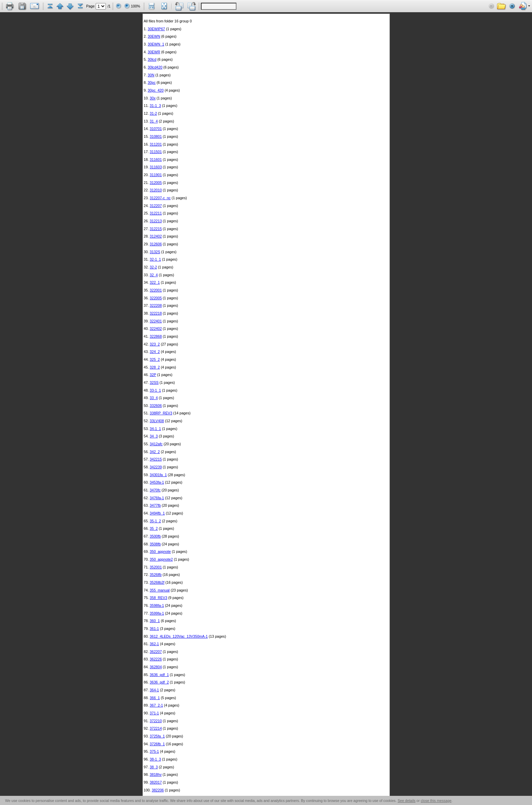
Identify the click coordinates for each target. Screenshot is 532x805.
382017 (156, 782)
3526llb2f (157, 582)
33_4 (154, 398)
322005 (156, 298)
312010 (156, 190)
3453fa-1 (157, 482)
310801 (156, 136)
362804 (156, 667)
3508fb (155, 544)
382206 (158, 790)
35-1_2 (155, 521)
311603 (156, 167)
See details (407, 801)
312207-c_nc (160, 198)
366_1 (155, 698)
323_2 (155, 344)
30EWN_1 (156, 44)
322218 (156, 313)
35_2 (154, 528)
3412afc (156, 444)
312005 (156, 183)
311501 (156, 152)
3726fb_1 (157, 744)
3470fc (155, 490)
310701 (156, 129)
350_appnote (160, 551)
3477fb (155, 505)
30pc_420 (156, 90)
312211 (156, 213)
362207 (156, 652)
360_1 (155, 621)
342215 (156, 459)
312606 (156, 244)
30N (151, 75)
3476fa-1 (157, 498)
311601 (156, 160)
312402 (156, 236)
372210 (156, 721)
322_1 (155, 282)
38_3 (154, 767)
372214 (156, 728)
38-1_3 (155, 759)
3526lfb (156, 575)
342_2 (155, 452)
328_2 (155, 367)
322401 (156, 321)
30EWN (154, 36)
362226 (156, 659)
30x (153, 98)
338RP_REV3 (161, 413)
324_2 (155, 352)
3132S (155, 252)
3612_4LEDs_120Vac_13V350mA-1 (179, 636)
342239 (156, 467)
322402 (156, 329)
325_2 (155, 359)
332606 (156, 406)
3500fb (155, 536)
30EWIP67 (156, 29)
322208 (156, 305)
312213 (156, 221)
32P (153, 375)
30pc (151, 82)
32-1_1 (155, 259)
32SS (154, 382)
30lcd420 (155, 67)
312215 (156, 229)
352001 (156, 567)
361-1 (154, 629)
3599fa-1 (157, 613)
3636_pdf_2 (159, 682)
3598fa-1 (157, 605)
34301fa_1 (158, 475)
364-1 (154, 690)
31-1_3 (155, 106)
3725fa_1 (157, 736)
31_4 (154, 121)
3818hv (156, 774)
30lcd (152, 59)
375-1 (154, 751)
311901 (156, 175)
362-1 (154, 644)
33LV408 (157, 421)
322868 (156, 336)
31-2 (153, 113)
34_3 (154, 436)
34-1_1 (155, 429)
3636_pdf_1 (159, 675)
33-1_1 (155, 390)
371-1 (154, 713)
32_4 (154, 275)
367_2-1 (156, 705)
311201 (156, 144)
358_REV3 (158, 598)
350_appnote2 (161, 559)
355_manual (160, 590)
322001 (156, 290)
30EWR (154, 52)
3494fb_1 (157, 513)
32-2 (153, 267)
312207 (156, 206)
